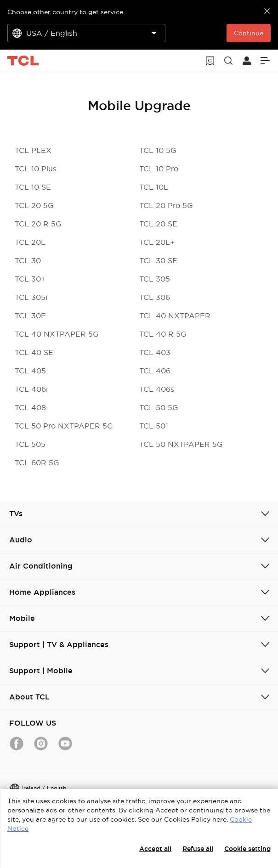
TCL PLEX (33, 150)
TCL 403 (155, 352)
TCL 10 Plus (36, 169)
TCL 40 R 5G (163, 334)
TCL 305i (31, 297)
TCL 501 (154, 426)
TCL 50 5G (159, 407)
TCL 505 (30, 444)
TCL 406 (155, 371)
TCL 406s (157, 389)
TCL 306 (155, 297)
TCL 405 (30, 371)
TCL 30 (28, 260)
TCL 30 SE (158, 260)
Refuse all (198, 849)
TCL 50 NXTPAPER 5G (181, 444)
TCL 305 (155, 279)
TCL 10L (154, 187)
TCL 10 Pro (159, 169)
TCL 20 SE (158, 224)
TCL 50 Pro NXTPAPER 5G (64, 426)
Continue (249, 33)
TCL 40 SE (34, 352)
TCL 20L (30, 242)
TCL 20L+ (157, 242)
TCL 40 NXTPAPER (175, 316)
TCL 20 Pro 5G (166, 205)
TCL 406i (31, 389)
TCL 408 (30, 407)
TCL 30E (30, 316)
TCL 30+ (30, 279)
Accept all (155, 849)
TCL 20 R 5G (38, 224)
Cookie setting (247, 849)
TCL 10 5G (158, 150)
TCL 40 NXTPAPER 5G (57, 334)
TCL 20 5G (34, 205)
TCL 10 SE (33, 187)
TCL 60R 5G (37, 462)
